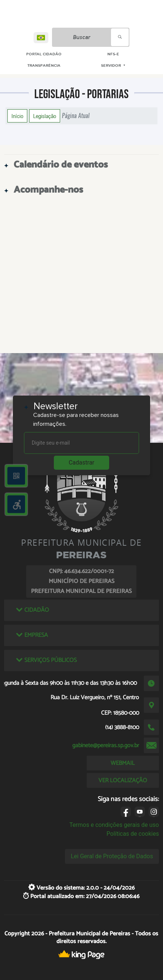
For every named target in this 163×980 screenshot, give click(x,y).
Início (17, 116)
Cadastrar (81, 463)
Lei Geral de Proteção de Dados (112, 856)
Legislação (45, 116)
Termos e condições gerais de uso (114, 825)
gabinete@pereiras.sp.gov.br (106, 746)
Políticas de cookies (133, 834)
